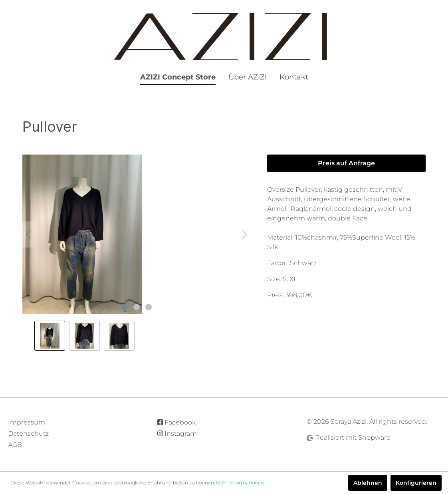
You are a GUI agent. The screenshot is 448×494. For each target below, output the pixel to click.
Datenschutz (28, 433)
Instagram (177, 433)
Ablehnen (368, 483)
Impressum (27, 422)
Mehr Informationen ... (242, 483)
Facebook (176, 422)
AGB (15, 445)
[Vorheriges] (28, 235)
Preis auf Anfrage (346, 163)
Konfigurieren (416, 483)
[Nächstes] (245, 235)
